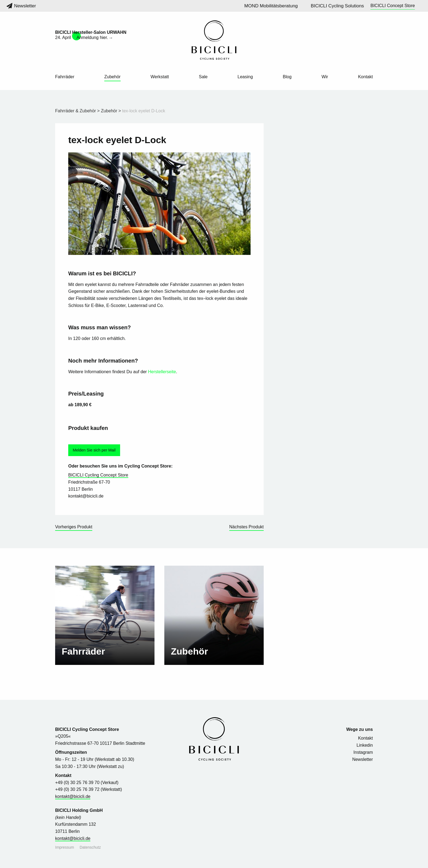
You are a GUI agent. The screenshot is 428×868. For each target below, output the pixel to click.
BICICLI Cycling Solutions (338, 6)
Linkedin (365, 745)
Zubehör (112, 77)
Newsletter (21, 6)
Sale (203, 77)
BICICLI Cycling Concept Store (98, 475)
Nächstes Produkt (246, 527)
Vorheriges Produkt (74, 527)
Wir (325, 77)
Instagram (363, 752)
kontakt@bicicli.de (73, 796)
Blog (287, 77)
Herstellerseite (162, 372)
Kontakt (365, 77)
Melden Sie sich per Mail (94, 450)
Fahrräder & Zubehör (75, 111)
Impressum (65, 847)
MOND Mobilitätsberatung (271, 6)
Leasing (245, 77)
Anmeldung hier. (92, 37)
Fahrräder (65, 77)
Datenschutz (90, 847)
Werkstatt (160, 77)
